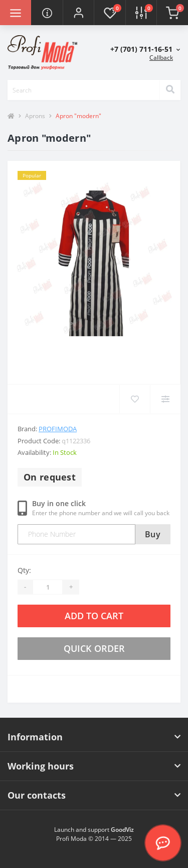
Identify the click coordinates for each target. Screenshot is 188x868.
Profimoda (58, 429)
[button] (78, 13)
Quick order (94, 648)
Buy (153, 534)
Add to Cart (94, 616)
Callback (161, 58)
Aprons (35, 116)
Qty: (24, 570)
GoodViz (122, 830)
